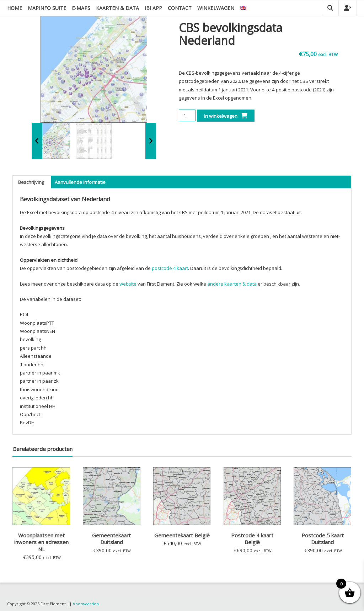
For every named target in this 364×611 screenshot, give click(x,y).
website (128, 284)
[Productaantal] (187, 115)
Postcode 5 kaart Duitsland (323, 539)
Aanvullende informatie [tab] (80, 182)
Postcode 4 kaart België (252, 539)
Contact (180, 8)
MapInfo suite (47, 8)
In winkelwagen (221, 116)
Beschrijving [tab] (31, 182)
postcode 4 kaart (170, 268)
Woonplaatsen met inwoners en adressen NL (41, 542)
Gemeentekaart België (182, 535)
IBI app (153, 8)
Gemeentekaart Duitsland (111, 539)
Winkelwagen (216, 8)
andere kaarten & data (232, 284)
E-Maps (81, 8)
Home (15, 8)
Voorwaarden (86, 604)
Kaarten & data (117, 8)
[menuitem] (243, 8)
